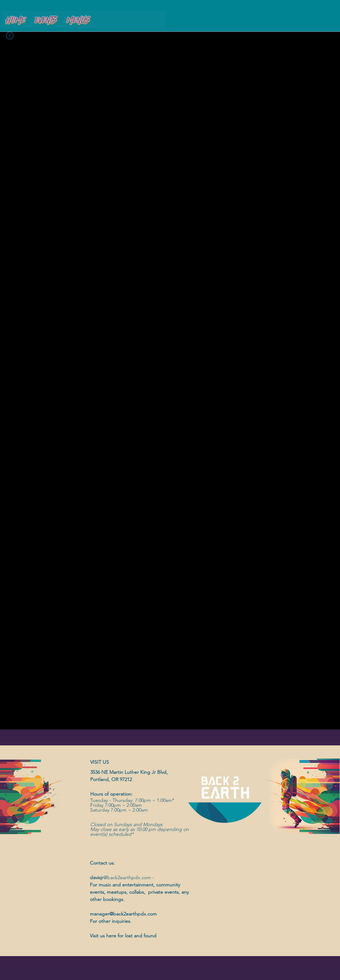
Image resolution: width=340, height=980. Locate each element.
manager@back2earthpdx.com (123, 914)
